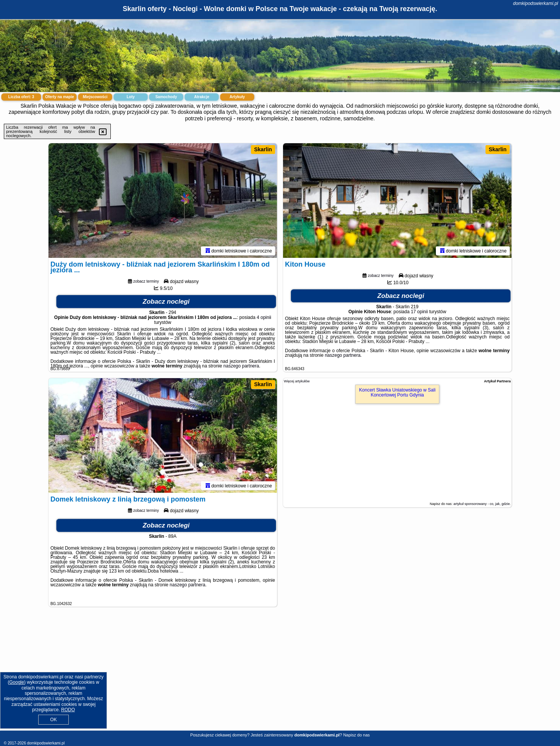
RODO (68, 710)
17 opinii (419, 312)
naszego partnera (241, 366)
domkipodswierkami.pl (536, 3)
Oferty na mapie (60, 97)
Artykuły (237, 97)
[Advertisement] (280, 675)
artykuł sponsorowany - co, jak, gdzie (482, 504)
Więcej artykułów (297, 381)
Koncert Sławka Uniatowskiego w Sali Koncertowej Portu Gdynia (397, 392)
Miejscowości (95, 97)
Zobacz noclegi (166, 302)
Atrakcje (202, 97)
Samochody (166, 97)
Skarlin (263, 149)
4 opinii (264, 317)
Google (17, 682)
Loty (130, 97)
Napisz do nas (356, 735)
